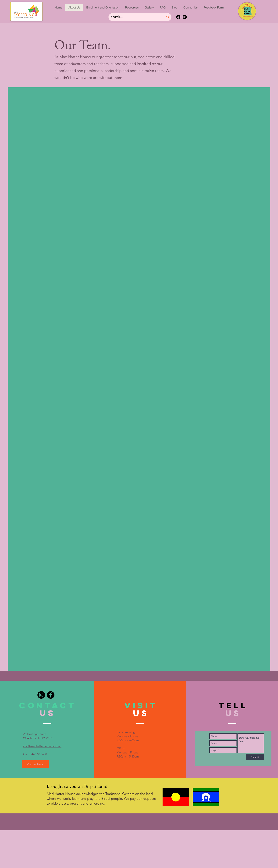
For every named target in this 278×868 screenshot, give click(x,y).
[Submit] (255, 757)
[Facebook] (178, 17)
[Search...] (135, 17)
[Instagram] (185, 17)
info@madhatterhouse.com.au (42, 746)
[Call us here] (36, 764)
